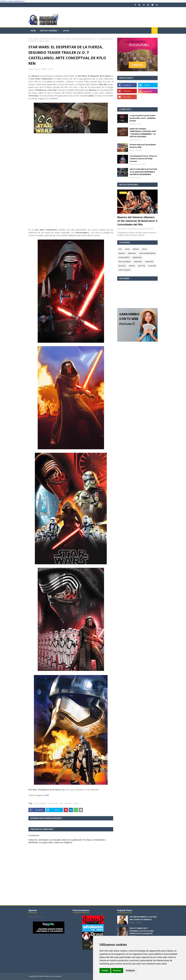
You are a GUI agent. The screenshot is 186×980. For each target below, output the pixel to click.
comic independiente (147, 253)
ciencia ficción (53, 803)
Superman (132, 253)
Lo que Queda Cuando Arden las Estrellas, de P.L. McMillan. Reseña (143, 118)
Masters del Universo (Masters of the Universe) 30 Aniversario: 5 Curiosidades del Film (137, 221)
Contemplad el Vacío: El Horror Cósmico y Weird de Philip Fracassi (143, 159)
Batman (136, 249)
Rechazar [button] (117, 970)
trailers (36, 39)
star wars (68, 803)
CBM (47, 795)
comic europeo (124, 270)
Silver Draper (35, 69)
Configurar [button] (130, 970)
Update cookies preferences (12, 1)
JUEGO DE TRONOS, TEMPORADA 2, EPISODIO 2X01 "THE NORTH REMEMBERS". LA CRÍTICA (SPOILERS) (143, 133)
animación (149, 262)
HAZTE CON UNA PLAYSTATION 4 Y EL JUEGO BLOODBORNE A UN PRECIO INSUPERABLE (143, 172)
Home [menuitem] (33, 31)
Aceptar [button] (105, 970)
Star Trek (142, 266)
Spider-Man (137, 257)
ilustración (138, 262)
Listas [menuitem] (66, 31)
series (127, 249)
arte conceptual (40, 803)
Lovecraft (152, 266)
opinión (132, 266)
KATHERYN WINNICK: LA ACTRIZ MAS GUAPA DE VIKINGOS (143, 918)
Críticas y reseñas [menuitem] (49, 31)
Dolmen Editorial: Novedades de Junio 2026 (143, 146)
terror (145, 249)
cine (61, 803)
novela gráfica (124, 257)
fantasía (122, 253)
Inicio (30, 39)
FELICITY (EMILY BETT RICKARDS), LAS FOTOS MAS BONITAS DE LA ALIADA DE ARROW (142, 932)
